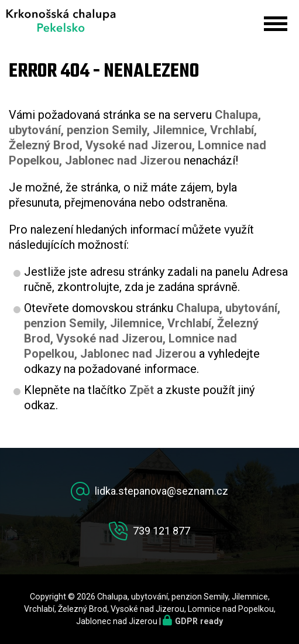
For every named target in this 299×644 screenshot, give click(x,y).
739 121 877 (161, 531)
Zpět (142, 390)
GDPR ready (199, 621)
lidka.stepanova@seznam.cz (161, 491)
